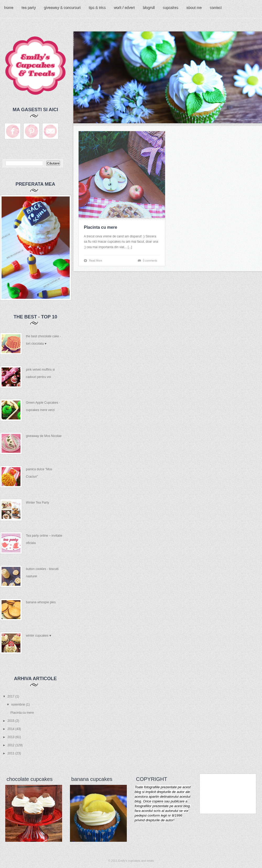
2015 (12, 721)
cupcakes (170, 7)
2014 (12, 729)
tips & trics (97, 7)
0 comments (150, 261)
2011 (12, 753)
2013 (12, 737)
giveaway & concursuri (62, 7)
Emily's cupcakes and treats (136, 861)
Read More (95, 261)
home (9, 7)
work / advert (124, 7)
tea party (28, 7)
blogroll (148, 7)
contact (215, 7)
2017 (12, 696)
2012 (12, 745)
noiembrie (19, 705)
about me (194, 7)
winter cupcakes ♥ (39, 636)
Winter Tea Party (37, 503)
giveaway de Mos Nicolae (44, 436)
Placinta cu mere (22, 713)
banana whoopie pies (41, 602)
